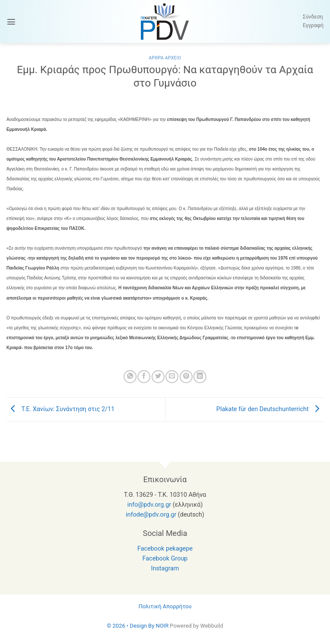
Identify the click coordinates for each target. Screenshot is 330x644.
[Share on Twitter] (158, 377)
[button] (11, 22)
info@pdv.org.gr (149, 505)
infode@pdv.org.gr (151, 515)
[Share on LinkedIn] (200, 377)
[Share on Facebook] (144, 377)
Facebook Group (165, 559)
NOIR (162, 626)
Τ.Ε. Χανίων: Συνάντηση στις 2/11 (61, 409)
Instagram (165, 568)
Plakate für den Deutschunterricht (270, 409)
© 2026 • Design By (131, 626)
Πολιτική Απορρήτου (165, 606)
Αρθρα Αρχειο (165, 58)
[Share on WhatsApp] (130, 377)
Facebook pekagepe (165, 549)
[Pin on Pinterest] (186, 377)
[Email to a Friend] (172, 377)
